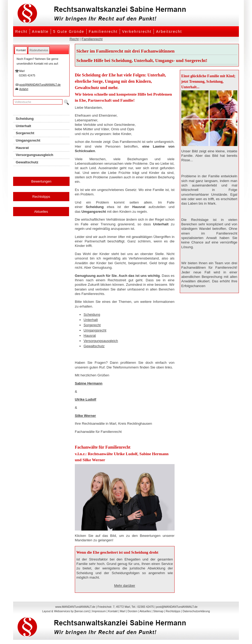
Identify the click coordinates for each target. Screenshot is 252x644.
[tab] (21, 50)
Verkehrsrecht (137, 32)
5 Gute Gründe (69, 32)
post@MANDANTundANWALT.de (40, 85)
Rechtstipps (41, 197)
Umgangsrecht (95, 330)
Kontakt (113, 611)
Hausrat (90, 336)
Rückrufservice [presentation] (39, 50)
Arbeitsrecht (169, 32)
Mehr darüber (125, 586)
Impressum (99, 611)
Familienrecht (103, 32)
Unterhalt (91, 320)
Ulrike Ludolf (85, 399)
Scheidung (92, 315)
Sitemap (158, 611)
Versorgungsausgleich (101, 341)
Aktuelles (41, 212)
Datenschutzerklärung (196, 611)
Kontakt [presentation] (21, 50)
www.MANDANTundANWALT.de (75, 607)
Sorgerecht (92, 325)
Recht (21, 32)
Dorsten (132, 611)
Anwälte (40, 32)
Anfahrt (24, 89)
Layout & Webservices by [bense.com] (66, 611)
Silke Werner (85, 416)
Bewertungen (41, 181)
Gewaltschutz (94, 346)
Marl (123, 611)
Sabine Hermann (89, 383)
